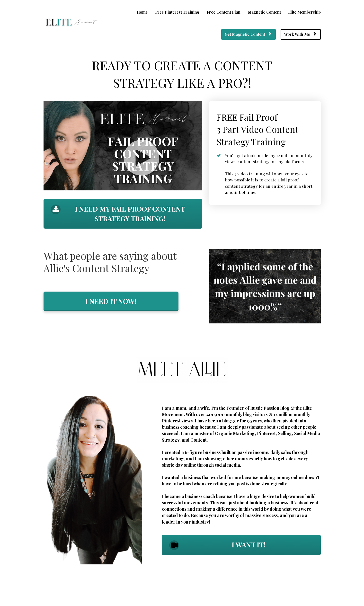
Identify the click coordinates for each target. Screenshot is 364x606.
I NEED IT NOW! (111, 301)
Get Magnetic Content (248, 34)
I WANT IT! (217, 545)
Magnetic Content (264, 12)
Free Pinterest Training (177, 12)
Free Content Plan (224, 12)
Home (142, 12)
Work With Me (300, 34)
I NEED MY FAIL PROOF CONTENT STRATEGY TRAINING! (118, 214)
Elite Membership (304, 12)
